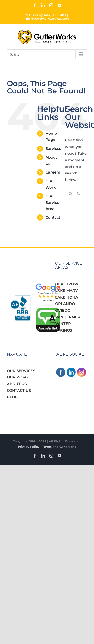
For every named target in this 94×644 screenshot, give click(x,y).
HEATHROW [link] (67, 284)
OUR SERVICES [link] (21, 371)
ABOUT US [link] (17, 384)
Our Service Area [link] (52, 202)
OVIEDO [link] (63, 310)
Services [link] (53, 149)
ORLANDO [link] (65, 304)
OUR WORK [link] (18, 377)
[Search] (71, 194)
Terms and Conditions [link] (59, 447)
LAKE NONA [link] (67, 297)
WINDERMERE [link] (69, 317)
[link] (35, 5)
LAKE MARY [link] (66, 291)
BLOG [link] (12, 397)
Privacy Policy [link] (29, 447)
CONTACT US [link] (19, 391)
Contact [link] (53, 217)
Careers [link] (53, 172)
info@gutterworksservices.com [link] (47, 18)
